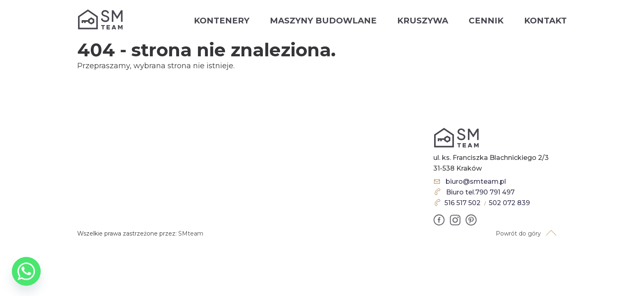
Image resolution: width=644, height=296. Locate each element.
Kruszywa (423, 21)
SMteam (191, 234)
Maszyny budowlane (323, 21)
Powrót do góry (518, 234)
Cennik (486, 21)
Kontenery (222, 21)
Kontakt (545, 21)
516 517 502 (462, 203)
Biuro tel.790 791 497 (480, 192)
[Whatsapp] (26, 271)
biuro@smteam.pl (476, 182)
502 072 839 (509, 203)
